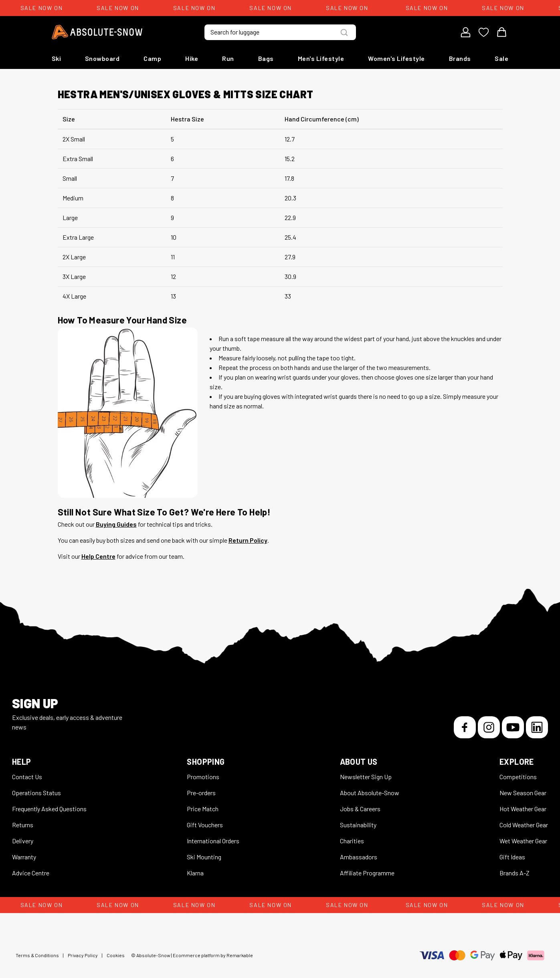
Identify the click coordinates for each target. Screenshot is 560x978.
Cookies (116, 955)
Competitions (518, 777)
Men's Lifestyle (321, 58)
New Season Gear (523, 793)
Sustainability (358, 825)
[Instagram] (489, 727)
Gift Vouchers (205, 825)
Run (228, 58)
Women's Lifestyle (396, 58)
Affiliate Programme (367, 873)
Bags (266, 58)
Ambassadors (359, 857)
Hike (192, 58)
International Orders (213, 841)
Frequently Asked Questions (49, 809)
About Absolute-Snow (370, 793)
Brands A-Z (515, 873)
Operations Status (36, 793)
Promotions (203, 777)
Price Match (203, 809)
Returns (23, 825)
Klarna (195, 873)
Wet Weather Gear (523, 841)
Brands (460, 58)
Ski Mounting (204, 857)
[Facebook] (465, 727)
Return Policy (248, 540)
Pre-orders (201, 793)
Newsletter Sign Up (366, 777)
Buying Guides (116, 524)
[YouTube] (513, 727)
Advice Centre (31, 873)
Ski (57, 58)
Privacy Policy (83, 955)
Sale (501, 58)
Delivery (23, 841)
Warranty (24, 857)
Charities (352, 841)
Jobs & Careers (360, 809)
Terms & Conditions (37, 955)
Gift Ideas (512, 857)
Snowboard (102, 58)
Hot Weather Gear (523, 809)
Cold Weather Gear (524, 825)
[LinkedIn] (537, 727)
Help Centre (98, 556)
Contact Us (27, 777)
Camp (152, 58)
